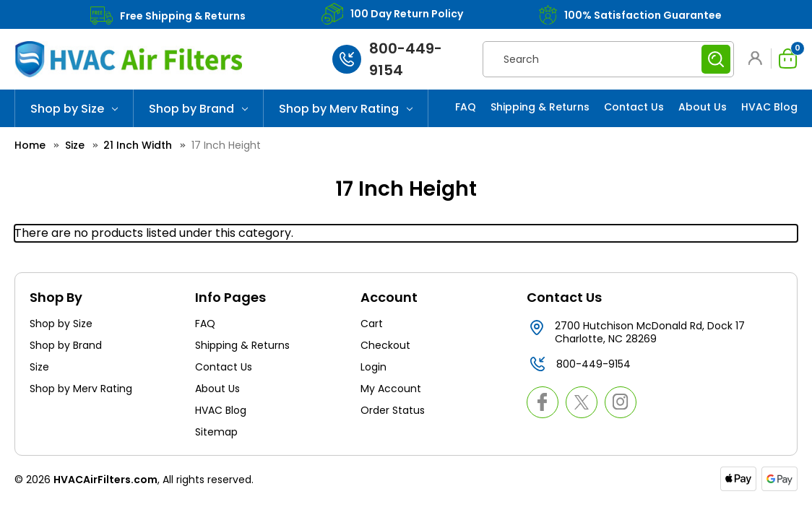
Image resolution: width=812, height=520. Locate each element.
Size (39, 367)
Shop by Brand (198, 109)
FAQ (466, 107)
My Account (391, 389)
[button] (758, 58)
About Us (703, 107)
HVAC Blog (769, 107)
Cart (372, 324)
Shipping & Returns (540, 107)
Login (373, 367)
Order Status (393, 410)
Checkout (385, 345)
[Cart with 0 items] (784, 58)
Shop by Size (74, 109)
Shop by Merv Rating (346, 109)
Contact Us (634, 107)
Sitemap (216, 432)
